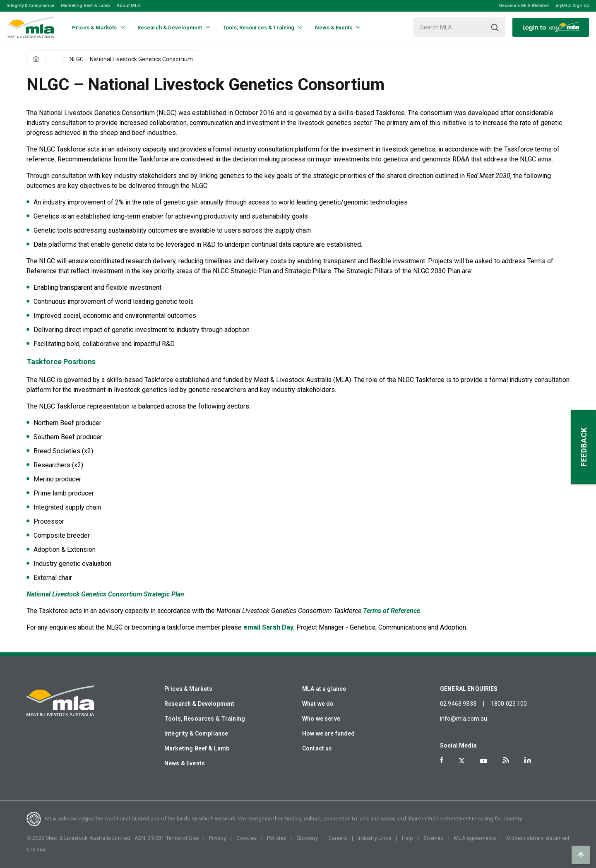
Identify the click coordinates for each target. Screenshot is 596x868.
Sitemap (434, 838)
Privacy (217, 838)
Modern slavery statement (538, 838)
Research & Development (199, 704)
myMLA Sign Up (573, 6)
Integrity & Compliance (30, 6)
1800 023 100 (509, 704)
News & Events (185, 763)
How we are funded (329, 733)
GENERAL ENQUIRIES (469, 689)
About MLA (129, 6)
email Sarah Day (268, 627)
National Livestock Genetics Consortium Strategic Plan (105, 594)
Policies (276, 838)
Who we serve (321, 719)
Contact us (317, 748)
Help (408, 838)
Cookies (246, 838)
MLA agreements (475, 838)
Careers (338, 838)
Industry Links (375, 838)
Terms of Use (182, 838)
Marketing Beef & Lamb (85, 6)
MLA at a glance (324, 689)
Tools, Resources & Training (205, 719)
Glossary (307, 838)
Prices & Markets (188, 689)
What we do (318, 704)
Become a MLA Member (524, 6)
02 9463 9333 (458, 704)
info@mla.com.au (464, 719)
